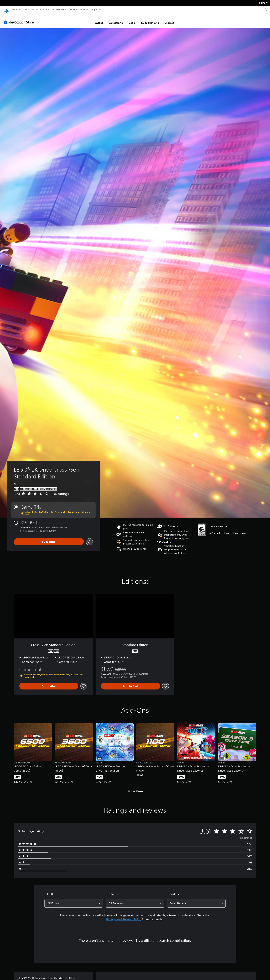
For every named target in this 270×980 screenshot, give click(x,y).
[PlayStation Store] (20, 19)
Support (95, 9)
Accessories (58, 9)
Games (15, 9)
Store (83, 9)
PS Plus (44, 9)
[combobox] (74, 900)
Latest (99, 19)
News (72, 9)
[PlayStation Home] (6, 10)
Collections (116, 19)
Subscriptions (150, 19)
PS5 (25, 9)
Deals (132, 19)
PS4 (34, 9)
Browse (169, 19)
